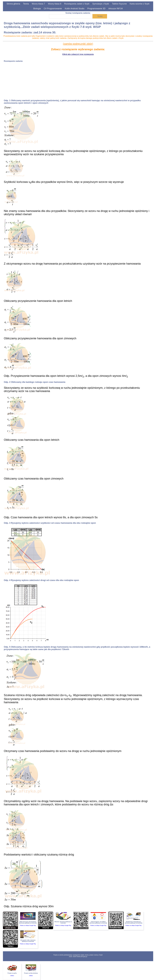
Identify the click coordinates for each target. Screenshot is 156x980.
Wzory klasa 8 (55, 4)
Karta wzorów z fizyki (140, 4)
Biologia (37, 9)
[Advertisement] (74, 80)
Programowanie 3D (96, 9)
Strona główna (13, 4)
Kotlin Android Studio (75, 9)
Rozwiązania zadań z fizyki (77, 4)
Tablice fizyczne (119, 4)
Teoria (26, 4)
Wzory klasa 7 (38, 4)
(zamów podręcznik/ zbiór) (78, 44)
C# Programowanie (53, 9)
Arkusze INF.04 (116, 9)
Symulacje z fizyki (101, 4)
